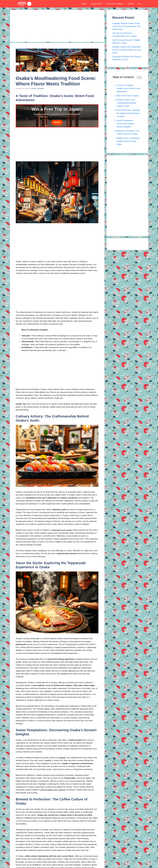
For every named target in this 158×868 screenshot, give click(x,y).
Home (84, 4)
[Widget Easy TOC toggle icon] (139, 77)
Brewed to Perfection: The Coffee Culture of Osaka (128, 132)
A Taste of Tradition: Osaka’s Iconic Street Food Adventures (128, 88)
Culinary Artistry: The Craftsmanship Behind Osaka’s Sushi (126, 103)
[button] (139, 4)
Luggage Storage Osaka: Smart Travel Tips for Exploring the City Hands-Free (127, 26)
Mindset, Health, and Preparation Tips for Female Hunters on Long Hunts (127, 50)
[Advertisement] (57, 26)
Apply (57, 122)
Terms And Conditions (115, 4)
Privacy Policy (96, 4)
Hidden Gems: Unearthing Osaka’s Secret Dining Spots (128, 141)
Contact (131, 4)
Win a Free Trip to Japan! (128, 96)
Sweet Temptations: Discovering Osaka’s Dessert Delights (126, 124)
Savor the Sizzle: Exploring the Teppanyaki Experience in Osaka (128, 113)
